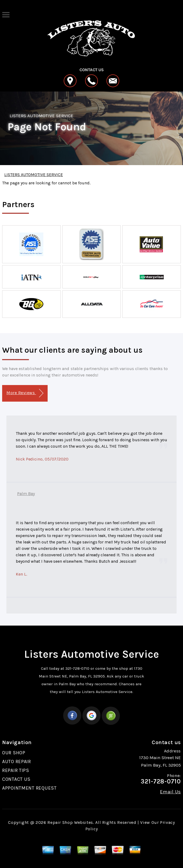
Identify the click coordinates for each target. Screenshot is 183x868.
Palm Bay (26, 494)
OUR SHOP (14, 753)
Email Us (170, 792)
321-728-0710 (77, 668)
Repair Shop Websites (70, 822)
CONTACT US (16, 779)
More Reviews (25, 393)
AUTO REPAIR (17, 762)
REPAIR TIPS (16, 770)
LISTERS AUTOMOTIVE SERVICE (41, 116)
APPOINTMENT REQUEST (29, 788)
